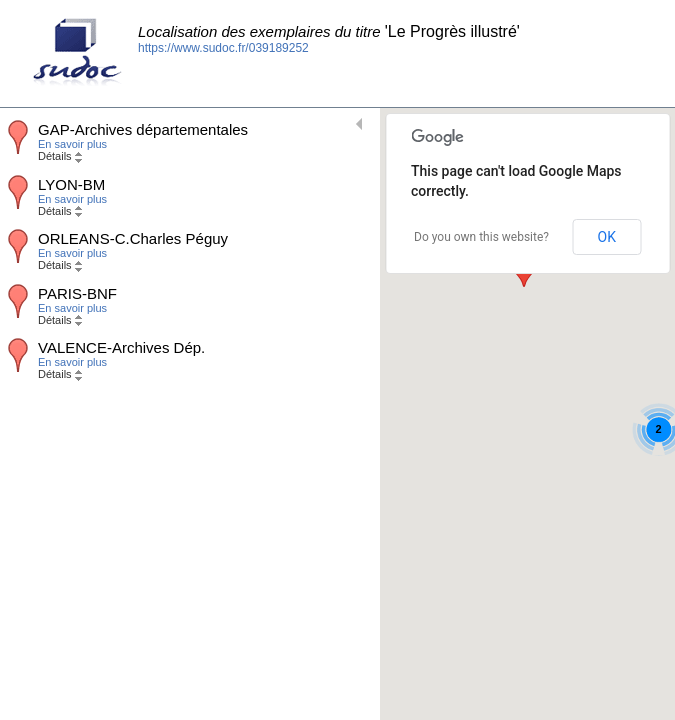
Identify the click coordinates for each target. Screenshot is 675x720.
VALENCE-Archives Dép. (121, 347)
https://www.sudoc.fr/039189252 (223, 48)
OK (607, 237)
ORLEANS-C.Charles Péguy (133, 238)
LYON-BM (71, 184)
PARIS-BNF (77, 293)
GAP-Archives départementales (143, 129)
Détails (60, 156)
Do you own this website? (481, 237)
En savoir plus (72, 144)
